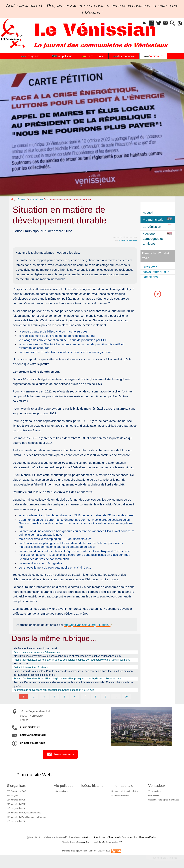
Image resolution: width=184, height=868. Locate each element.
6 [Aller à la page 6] (75, 697)
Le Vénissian (154, 795)
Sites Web (150, 267)
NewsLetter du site (156, 272)
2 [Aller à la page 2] (34, 697)
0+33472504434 (30, 727)
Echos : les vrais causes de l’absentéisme (37, 652)
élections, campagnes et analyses (164, 800)
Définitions (150, 277)
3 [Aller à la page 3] (44, 697)
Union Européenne (120, 795)
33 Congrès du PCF (16, 791)
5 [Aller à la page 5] (65, 697)
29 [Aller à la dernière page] (126, 697)
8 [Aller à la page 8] (95, 697)
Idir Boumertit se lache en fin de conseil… (37, 648)
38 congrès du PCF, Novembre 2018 (24, 812)
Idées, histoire (92, 786)
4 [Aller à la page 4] (54, 697)
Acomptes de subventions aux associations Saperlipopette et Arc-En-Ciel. (54, 690)
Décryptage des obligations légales (139, 837)
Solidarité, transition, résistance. (31, 667)
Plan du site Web (34, 775)
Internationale (122, 786)
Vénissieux (21, 199)
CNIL (87, 837)
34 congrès (12, 795)
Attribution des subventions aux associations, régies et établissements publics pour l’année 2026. (67, 656)
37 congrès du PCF (16, 808)
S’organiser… (18, 786)
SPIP (120, 842)
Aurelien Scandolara (128, 240)
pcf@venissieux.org (33, 735)
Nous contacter (60, 754)
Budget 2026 (21, 664)
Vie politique (64, 786)
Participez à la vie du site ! (165, 858)
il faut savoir (115, 837)
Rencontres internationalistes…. (126, 791)
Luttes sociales (61, 791)
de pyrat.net (85, 842)
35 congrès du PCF (16, 800)
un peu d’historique (33, 743)
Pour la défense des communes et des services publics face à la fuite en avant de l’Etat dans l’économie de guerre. (73, 684)
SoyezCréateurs (104, 842)
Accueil (148, 212)
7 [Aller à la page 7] (85, 697)
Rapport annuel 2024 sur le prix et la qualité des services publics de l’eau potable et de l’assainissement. (72, 660)
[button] (145, 23)
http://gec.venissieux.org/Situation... (87, 625)
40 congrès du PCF (16, 821)
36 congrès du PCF (16, 804)
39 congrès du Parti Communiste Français (27, 817)
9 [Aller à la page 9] (106, 697)
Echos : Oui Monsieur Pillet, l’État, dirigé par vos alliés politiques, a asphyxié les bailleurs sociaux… (69, 679)
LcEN (94, 837)
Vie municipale (37, 199)
